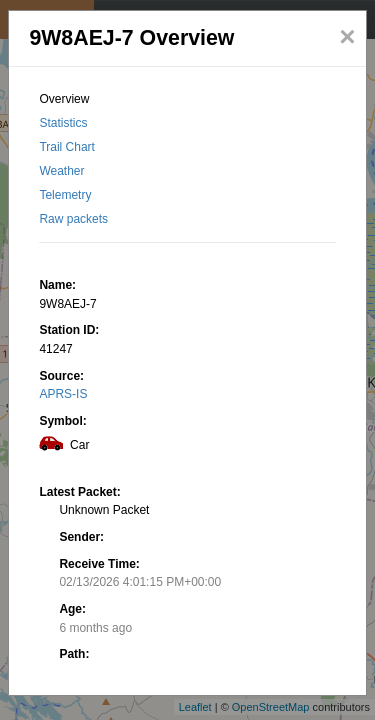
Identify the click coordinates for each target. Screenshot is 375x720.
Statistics (63, 123)
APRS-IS (63, 394)
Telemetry (65, 195)
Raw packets (73, 219)
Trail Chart (67, 147)
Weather (61, 171)
